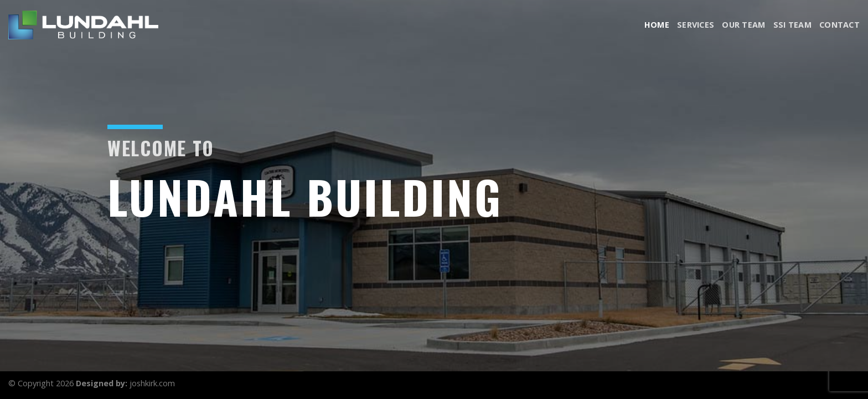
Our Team (743, 25)
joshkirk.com (152, 383)
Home (657, 25)
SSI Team (792, 25)
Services (696, 25)
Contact (839, 25)
